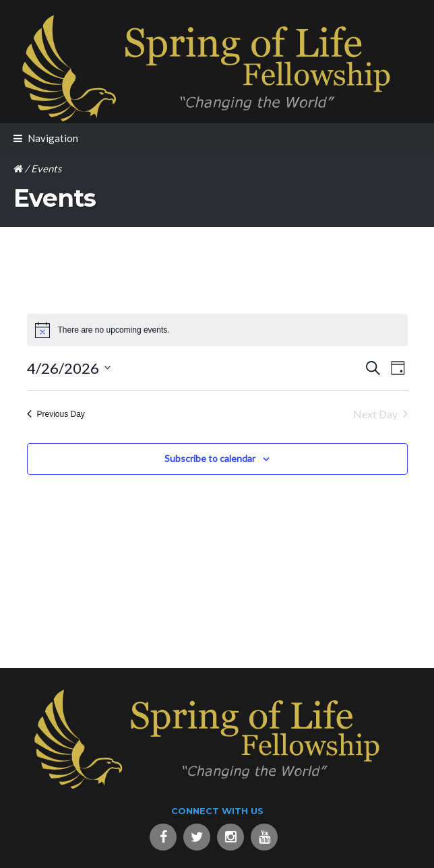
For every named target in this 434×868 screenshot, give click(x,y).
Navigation (53, 138)
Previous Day (56, 414)
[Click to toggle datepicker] (69, 368)
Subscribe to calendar (210, 458)
